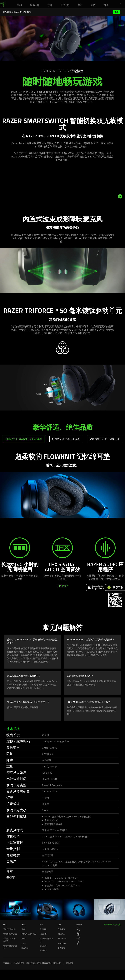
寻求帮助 (43, 929)
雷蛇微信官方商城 (10, 934)
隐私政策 (70, 963)
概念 (23, 939)
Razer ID (43, 934)
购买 (117, 12)
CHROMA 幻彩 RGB (29, 934)
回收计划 (43, 951)
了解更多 (63, 586)
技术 (23, 929)
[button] (121, 4)
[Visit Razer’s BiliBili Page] (78, 943)
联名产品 (25, 948)
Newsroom (62, 939)
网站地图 (58, 963)
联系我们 (61, 948)
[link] (2, 4)
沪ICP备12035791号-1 (46, 963)
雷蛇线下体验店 (9, 929)
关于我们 (61, 929)
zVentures (62, 943)
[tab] (24, 439)
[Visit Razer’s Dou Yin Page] (78, 939)
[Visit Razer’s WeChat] (78, 934)
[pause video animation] (122, 196)
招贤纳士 (61, 934)
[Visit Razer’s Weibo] (78, 929)
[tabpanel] (62, 492)
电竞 (23, 943)
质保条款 (43, 946)
